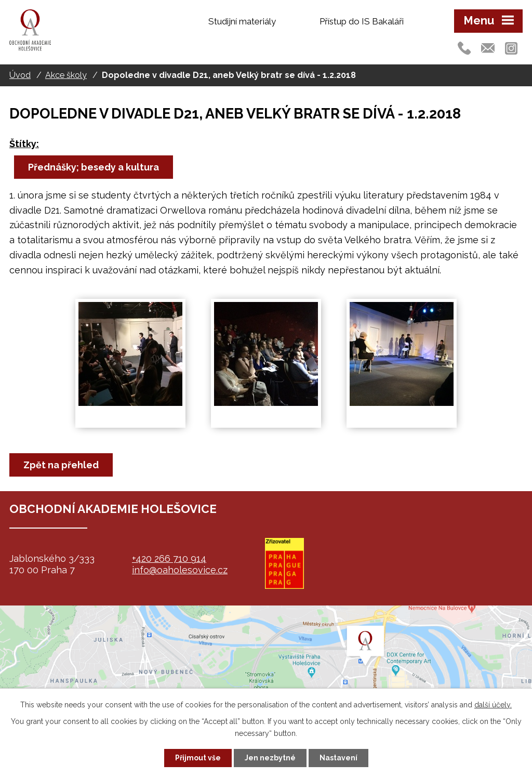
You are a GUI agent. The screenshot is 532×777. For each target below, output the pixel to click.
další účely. (493, 705)
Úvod (20, 75)
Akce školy (66, 75)
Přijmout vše (198, 758)
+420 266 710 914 (169, 558)
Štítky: (24, 144)
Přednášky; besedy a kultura (94, 167)
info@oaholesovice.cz (180, 570)
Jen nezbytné (270, 758)
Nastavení (338, 758)
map (266, 670)
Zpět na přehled (61, 465)
